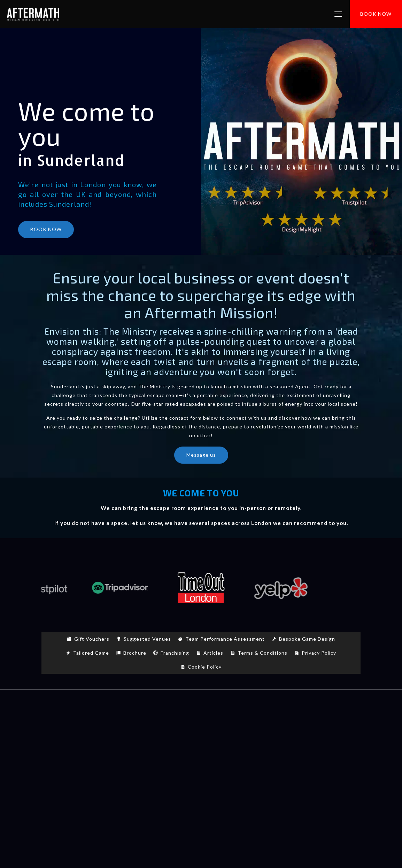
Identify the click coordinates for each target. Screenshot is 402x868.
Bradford (139, 752)
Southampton (120, 778)
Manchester (335, 761)
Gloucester (138, 761)
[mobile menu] (338, 14)
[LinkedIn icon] (205, 843)
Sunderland (157, 778)
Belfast (78, 752)
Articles (213, 653)
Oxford (165, 770)
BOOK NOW (376, 14)
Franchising (175, 653)
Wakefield (190, 778)
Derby (341, 752)
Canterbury (255, 752)
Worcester (269, 778)
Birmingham (107, 752)
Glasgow (107, 761)
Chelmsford (313, 752)
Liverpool (278, 761)
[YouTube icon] (197, 843)
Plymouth (233, 770)
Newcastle (74, 770)
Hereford (169, 761)
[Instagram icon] (212, 843)
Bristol (193, 752)
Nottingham (134, 770)
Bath (57, 752)
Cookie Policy (205, 667)
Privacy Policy (319, 653)
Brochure (135, 653)
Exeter (82, 761)
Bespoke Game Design (307, 639)
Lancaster (199, 761)
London (305, 761)
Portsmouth (266, 770)
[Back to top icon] (201, 704)
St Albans (299, 770)
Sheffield (328, 770)
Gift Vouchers (92, 639)
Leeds (224, 761)
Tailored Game (91, 653)
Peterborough (197, 770)
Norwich (103, 770)
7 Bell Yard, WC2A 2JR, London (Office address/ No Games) (201, 815)
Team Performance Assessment (225, 639)
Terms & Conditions (262, 653)
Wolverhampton (229, 778)
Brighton (167, 752)
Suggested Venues (147, 639)
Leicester (249, 761)
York (294, 778)
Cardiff (284, 752)
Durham (59, 761)
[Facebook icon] (190, 843)
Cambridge (221, 752)
